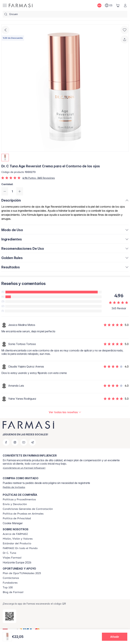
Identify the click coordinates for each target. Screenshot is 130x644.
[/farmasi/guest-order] (14, 487)
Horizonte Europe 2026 (17, 562)
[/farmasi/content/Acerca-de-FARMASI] (15, 534)
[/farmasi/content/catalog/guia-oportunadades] (22, 573)
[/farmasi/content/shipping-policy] (15, 504)
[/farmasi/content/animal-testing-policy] (23, 514)
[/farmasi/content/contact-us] (11, 578)
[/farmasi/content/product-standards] (17, 543)
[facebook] (6, 442)
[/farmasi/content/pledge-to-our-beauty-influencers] (9, 553)
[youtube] (24, 442)
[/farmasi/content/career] (12, 558)
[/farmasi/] (21, 5)
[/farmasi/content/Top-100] (8, 587)
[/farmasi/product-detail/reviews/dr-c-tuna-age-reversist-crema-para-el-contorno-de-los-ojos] (65, 412)
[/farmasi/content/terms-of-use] (28, 509)
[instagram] (15, 442)
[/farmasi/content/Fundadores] (10, 583)
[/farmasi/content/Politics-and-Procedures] (19, 499)
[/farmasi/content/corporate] (20, 548)
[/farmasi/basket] (118, 5)
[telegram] (32, 442)
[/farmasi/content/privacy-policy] (17, 518)
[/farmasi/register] (24, 468)
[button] (115, 637)
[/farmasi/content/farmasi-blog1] (13, 592)
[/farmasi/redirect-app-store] (9, 616)
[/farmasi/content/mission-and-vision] (18, 539)
